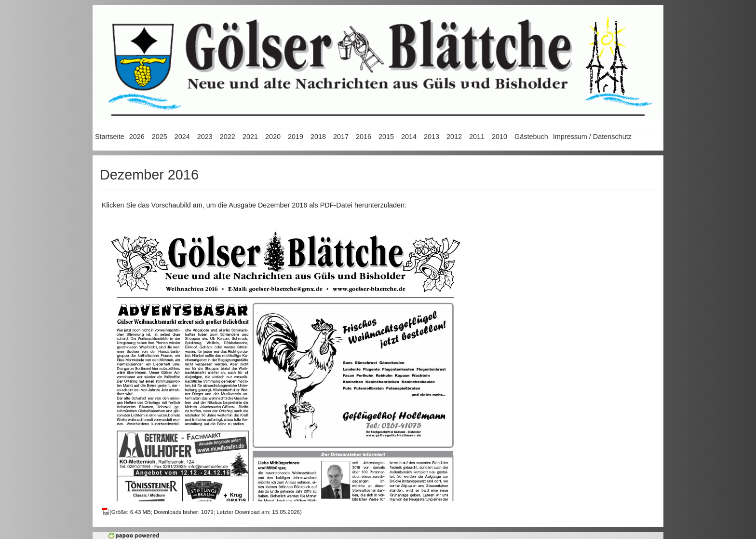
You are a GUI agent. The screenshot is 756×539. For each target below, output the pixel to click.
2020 (273, 137)
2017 (341, 137)
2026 (137, 137)
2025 (160, 137)
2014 (409, 137)
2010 (499, 137)
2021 (250, 137)
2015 (386, 137)
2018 (318, 137)
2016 (364, 137)
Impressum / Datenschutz (592, 137)
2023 (205, 137)
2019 (296, 137)
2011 (477, 137)
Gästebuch (531, 137)
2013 (432, 137)
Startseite (110, 137)
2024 (182, 137)
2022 (228, 137)
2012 (454, 137)
